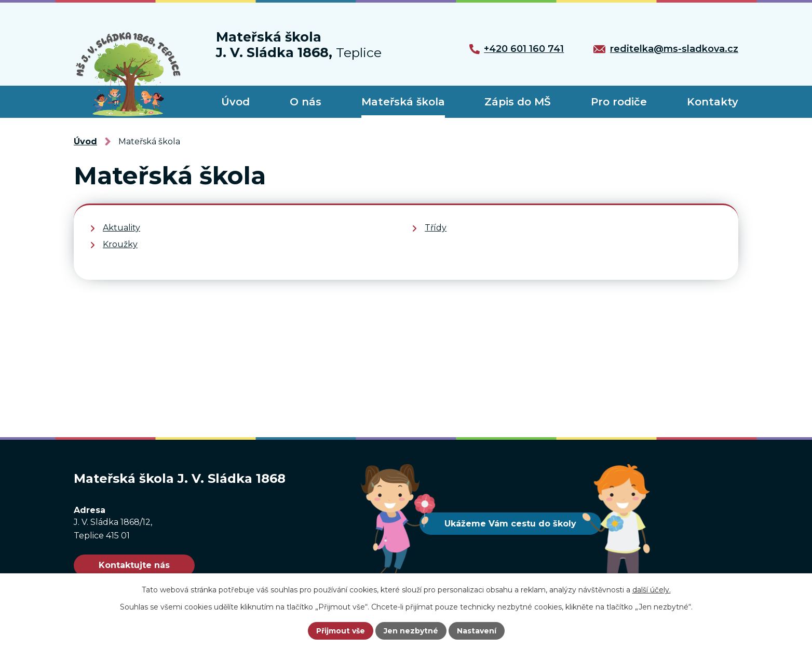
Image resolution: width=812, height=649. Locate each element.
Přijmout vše (341, 631)
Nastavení (477, 631)
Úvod (235, 102)
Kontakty (713, 102)
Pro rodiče (619, 102)
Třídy (436, 228)
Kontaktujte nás (134, 565)
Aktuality (121, 228)
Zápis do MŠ (518, 102)
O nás (306, 102)
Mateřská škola (403, 102)
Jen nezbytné (411, 631)
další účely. (652, 590)
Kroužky (120, 244)
